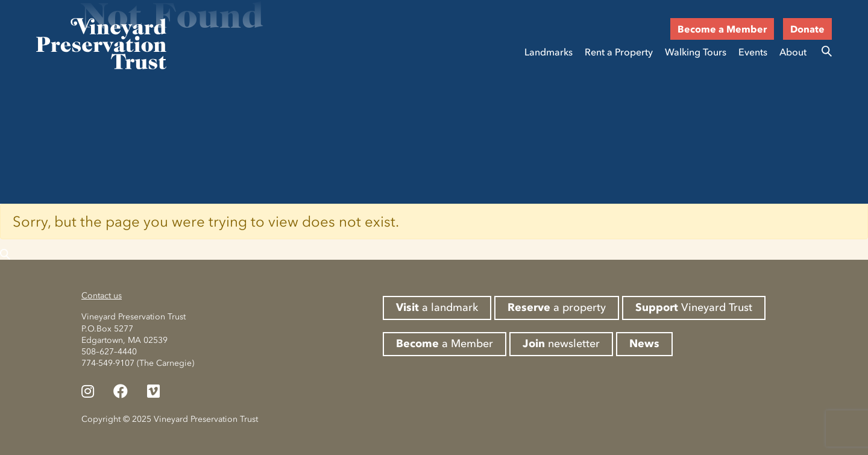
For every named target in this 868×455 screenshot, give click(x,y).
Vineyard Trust (694, 307)
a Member (445, 344)
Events (753, 52)
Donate (807, 29)
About (793, 52)
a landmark (437, 307)
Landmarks (549, 52)
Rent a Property (619, 52)
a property (557, 307)
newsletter (561, 344)
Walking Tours (696, 52)
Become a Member (722, 29)
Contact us (102, 296)
